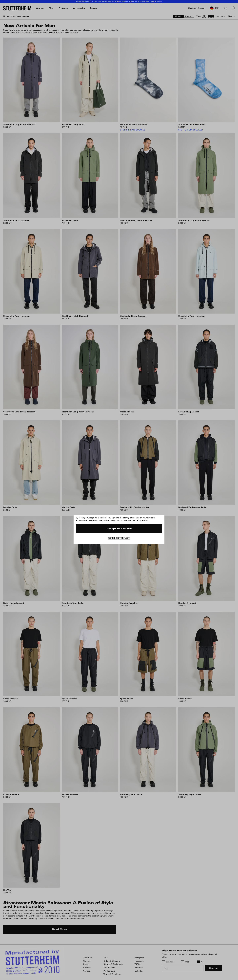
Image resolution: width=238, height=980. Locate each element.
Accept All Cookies (119, 529)
